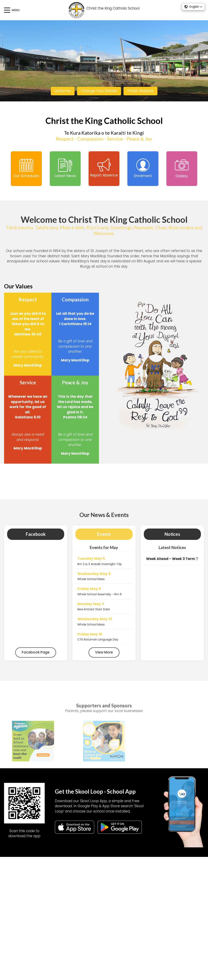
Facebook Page (36, 658)
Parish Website (140, 91)
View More (104, 658)
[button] (193, 7)
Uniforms (63, 91)
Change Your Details (99, 91)
